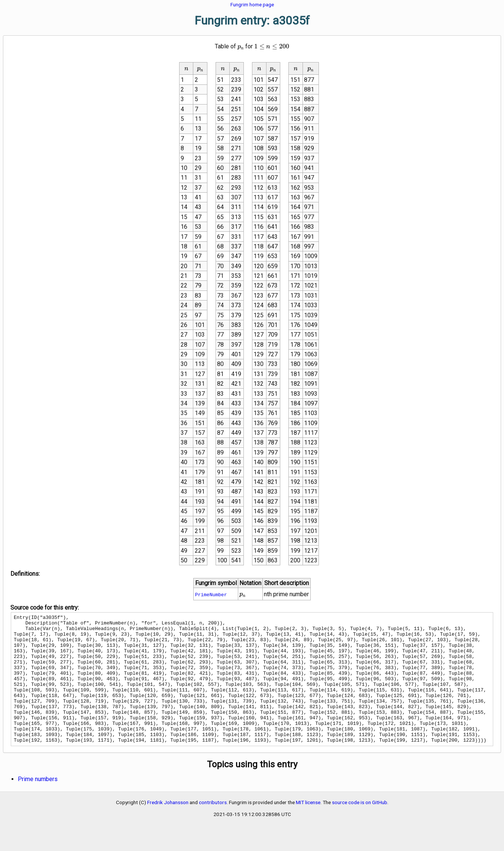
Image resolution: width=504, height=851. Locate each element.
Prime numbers (38, 805)
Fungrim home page (252, 4)
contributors (213, 828)
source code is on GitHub (360, 828)
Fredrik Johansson (168, 828)
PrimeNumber (211, 594)
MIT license (308, 828)
